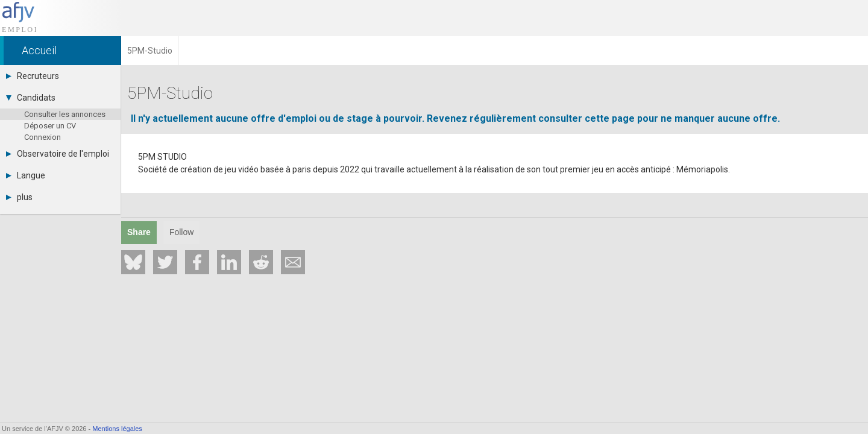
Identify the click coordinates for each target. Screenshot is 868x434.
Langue (26, 175)
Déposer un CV (50, 126)
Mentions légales (117, 429)
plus (19, 197)
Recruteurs (33, 76)
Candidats (31, 98)
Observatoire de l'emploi (58, 154)
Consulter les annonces (65, 114)
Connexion (42, 137)
